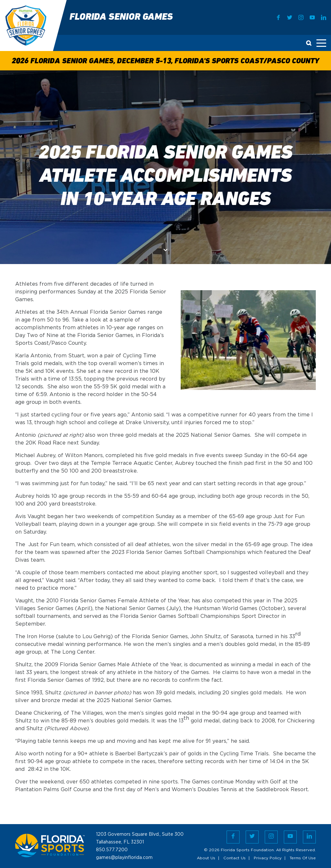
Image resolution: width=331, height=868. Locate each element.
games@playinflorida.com (124, 858)
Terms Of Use (303, 858)
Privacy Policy (268, 858)
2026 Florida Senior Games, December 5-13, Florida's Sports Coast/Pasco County (165, 61)
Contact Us (235, 858)
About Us (206, 858)
